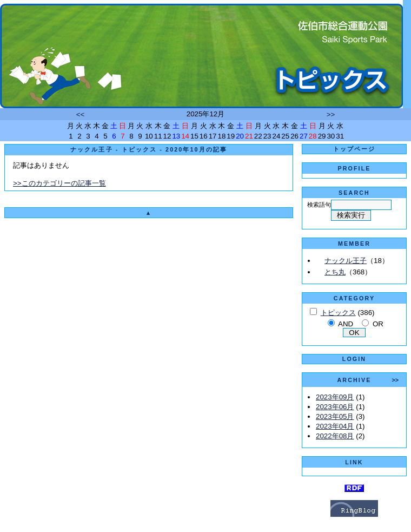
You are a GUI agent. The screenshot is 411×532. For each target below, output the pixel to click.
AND (346, 324)
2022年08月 (335, 436)
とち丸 (335, 272)
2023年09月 (335, 397)
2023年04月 (335, 426)
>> (331, 114)
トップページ (354, 149)
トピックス (338, 313)
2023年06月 (335, 407)
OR (378, 324)
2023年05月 (335, 416)
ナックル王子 (346, 261)
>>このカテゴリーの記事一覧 (59, 183)
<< (81, 114)
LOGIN (354, 359)
